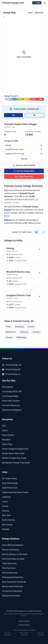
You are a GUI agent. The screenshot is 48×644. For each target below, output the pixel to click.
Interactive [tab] (39, 13)
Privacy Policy (24, 625)
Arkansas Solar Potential (24, 165)
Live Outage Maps (10, 396)
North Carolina (9, 520)
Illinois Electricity (10, 573)
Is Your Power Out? (24, 177)
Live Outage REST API (12, 392)
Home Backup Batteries (13, 545)
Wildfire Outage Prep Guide (14, 458)
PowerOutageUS (11, 370)
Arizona (5, 511)
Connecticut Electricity (12, 591)
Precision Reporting (11, 405)
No (34, 115)
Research (6, 440)
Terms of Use (24, 621)
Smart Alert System (11, 401)
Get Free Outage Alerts (24, 171)
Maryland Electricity (11, 596)
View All (24, 159)
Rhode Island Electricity (13, 586)
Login (37, 3)
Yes (14, 115)
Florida (5, 506)
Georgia (6, 529)
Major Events (8, 435)
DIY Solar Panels (9, 479)
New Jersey (7, 525)
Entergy (8, 210)
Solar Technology (10, 483)
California (6, 497)
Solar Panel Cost (10, 488)
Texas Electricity (9, 563)
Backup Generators (11, 550)
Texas (5, 502)
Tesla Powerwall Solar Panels (15, 492)
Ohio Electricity (9, 568)
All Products (7, 387)
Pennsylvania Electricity (13, 577)
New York (6, 515)
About (5, 430)
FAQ (4, 426)
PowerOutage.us (11, 374)
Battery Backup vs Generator (15, 554)
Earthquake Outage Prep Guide (16, 463)
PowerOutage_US (12, 365)
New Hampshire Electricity (14, 582)
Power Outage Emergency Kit (15, 449)
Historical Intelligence (12, 410)
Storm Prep (7, 444)
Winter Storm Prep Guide (13, 453)
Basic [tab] (30, 13)
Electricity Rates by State (13, 559)
